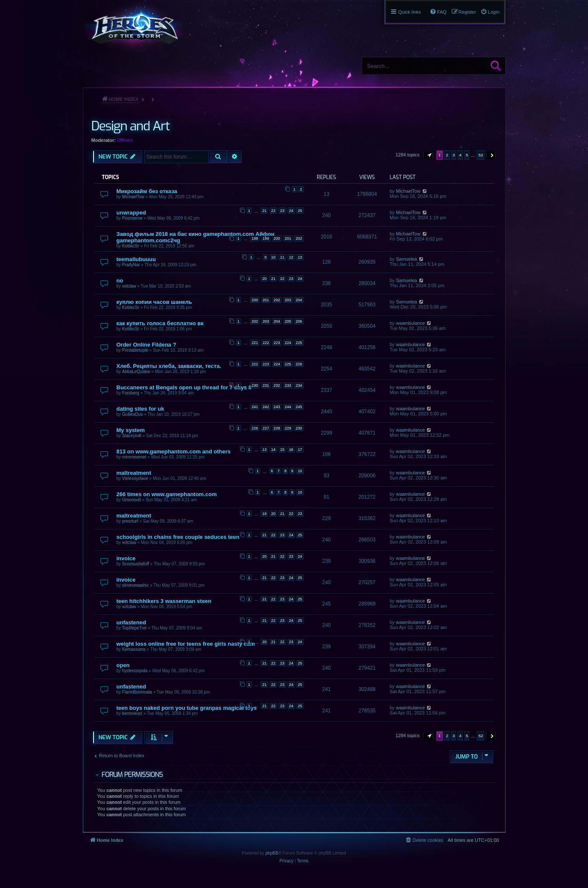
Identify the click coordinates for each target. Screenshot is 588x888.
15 (282, 450)
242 (266, 407)
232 (277, 385)
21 (264, 211)
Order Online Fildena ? (146, 345)
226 (299, 364)
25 (300, 211)
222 (266, 343)
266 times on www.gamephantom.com (167, 494)
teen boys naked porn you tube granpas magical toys (187, 708)
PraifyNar (131, 265)
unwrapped (131, 213)
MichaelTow (133, 197)
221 (255, 343)
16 (291, 450)
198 (255, 238)
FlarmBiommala (137, 692)
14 (273, 450)
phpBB (272, 853)
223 (277, 343)
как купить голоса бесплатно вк (160, 323)
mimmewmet (134, 457)
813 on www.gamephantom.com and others (174, 451)
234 (299, 385)
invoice (126, 558)
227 (266, 428)
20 (264, 279)
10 (273, 257)
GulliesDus (132, 414)
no (120, 281)
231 (266, 385)
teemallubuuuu (136, 259)
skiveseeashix (135, 585)
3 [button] (454, 155)
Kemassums (134, 649)
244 (288, 407)
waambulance (410, 323)
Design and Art (130, 126)
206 (299, 321)
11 (282, 257)
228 (277, 428)
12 (291, 257)
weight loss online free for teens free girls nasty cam (186, 644)
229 (288, 428)
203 (288, 300)
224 (288, 343)
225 (299, 343)
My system (131, 430)
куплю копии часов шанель (154, 302)
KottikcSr (131, 246)
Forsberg (131, 393)
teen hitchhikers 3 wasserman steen (164, 601)
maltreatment (134, 473)
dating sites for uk (140, 409)
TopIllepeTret (134, 628)
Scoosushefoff (136, 564)
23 (282, 211)
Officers (125, 140)
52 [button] (481, 155)
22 (273, 211)
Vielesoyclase (135, 478)
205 (288, 321)
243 (277, 407)
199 (266, 238)
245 (299, 407)
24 (291, 211)
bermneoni (132, 713)
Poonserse (132, 218)
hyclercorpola (135, 671)
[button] (428, 155)
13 (300, 257)
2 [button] (447, 155)
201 (288, 238)
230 (255, 385)
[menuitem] (490, 12)
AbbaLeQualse (136, 372)
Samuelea (407, 259)
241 (255, 407)
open (123, 665)
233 (288, 385)
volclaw (129, 286)
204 (299, 300)
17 (300, 450)
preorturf (130, 521)
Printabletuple (135, 350)
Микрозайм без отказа (147, 191)
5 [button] (467, 155)
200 (277, 238)
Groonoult (132, 500)
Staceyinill (132, 436)
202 (299, 238)
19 (264, 514)
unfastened (131, 622)
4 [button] (460, 155)
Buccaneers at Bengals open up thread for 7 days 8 (184, 387)
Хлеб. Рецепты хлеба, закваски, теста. (169, 366)
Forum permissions (132, 775)
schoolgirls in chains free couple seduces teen (178, 537)
